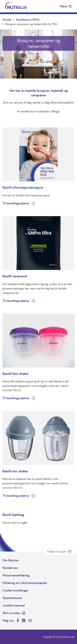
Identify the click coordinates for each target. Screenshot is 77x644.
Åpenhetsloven (12, 598)
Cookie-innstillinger (15, 590)
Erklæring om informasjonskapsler (25, 583)
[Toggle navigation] (66, 6)
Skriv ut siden (11, 613)
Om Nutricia (10, 560)
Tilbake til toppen (57, 551)
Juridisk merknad (14, 605)
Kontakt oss (10, 568)
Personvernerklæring (16, 575)
